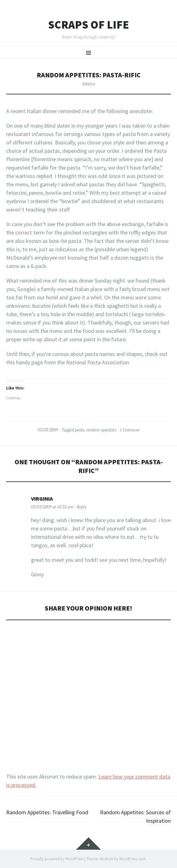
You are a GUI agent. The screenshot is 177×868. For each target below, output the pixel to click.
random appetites (101, 430)
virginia (42, 499)
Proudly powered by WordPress (57, 859)
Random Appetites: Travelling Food (47, 812)
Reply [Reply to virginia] (82, 507)
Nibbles (88, 84)
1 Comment (129, 430)
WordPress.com (133, 859)
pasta (79, 430)
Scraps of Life (88, 25)
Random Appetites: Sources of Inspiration (135, 816)
